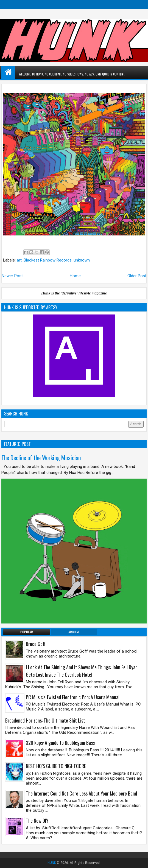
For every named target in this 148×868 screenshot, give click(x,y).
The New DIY (37, 821)
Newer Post (12, 276)
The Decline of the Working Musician (41, 457)
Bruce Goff (36, 644)
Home (75, 276)
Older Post (137, 276)
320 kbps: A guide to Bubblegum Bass (60, 743)
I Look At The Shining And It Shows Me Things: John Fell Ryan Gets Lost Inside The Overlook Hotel (82, 671)
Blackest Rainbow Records (48, 260)
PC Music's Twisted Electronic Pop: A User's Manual (73, 697)
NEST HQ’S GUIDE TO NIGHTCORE (56, 766)
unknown (82, 260)
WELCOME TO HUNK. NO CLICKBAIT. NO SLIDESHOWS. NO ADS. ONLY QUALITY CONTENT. (74, 74)
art (19, 260)
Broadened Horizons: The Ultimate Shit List (45, 720)
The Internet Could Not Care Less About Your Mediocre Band (81, 793)
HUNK (52, 863)
